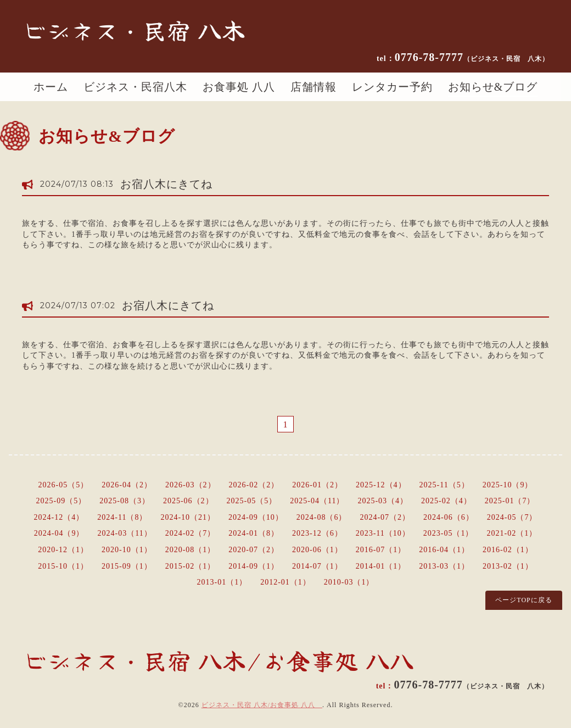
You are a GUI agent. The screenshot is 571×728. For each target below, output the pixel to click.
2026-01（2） (317, 485)
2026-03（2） (191, 485)
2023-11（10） (383, 533)
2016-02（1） (508, 550)
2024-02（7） (191, 533)
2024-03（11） (125, 533)
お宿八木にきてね (166, 184)
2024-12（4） (59, 517)
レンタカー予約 (392, 87)
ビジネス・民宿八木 (135, 87)
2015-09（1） (127, 566)
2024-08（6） (322, 517)
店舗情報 (314, 87)
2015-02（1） (191, 566)
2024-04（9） (59, 533)
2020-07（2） (254, 550)
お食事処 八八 (239, 87)
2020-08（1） (191, 550)
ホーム (51, 87)
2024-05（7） (512, 517)
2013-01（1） (222, 582)
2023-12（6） (317, 533)
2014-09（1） (254, 566)
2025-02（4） (446, 501)
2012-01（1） (285, 582)
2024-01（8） (254, 533)
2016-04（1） (444, 550)
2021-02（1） (512, 533)
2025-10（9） (508, 485)
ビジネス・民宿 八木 (134, 30)
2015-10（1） (63, 566)
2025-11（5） (444, 485)
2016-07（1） (381, 550)
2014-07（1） (317, 566)
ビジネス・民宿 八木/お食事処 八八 (262, 705)
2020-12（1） (63, 550)
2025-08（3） (125, 501)
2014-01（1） (381, 566)
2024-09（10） (256, 517)
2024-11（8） (122, 517)
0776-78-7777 (472, 57)
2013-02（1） (508, 566)
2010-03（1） (349, 582)
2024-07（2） (385, 517)
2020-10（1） (127, 550)
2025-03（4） (383, 501)
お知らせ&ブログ (493, 87)
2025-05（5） (252, 501)
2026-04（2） (127, 485)
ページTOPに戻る (524, 600)
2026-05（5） (64, 485)
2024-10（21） (188, 517)
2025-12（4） (381, 485)
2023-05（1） (449, 533)
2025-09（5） (61, 501)
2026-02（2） (254, 485)
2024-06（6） (449, 517)
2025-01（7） (510, 501)
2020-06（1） (317, 550)
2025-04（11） (317, 501)
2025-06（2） (188, 501)
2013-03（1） (444, 566)
